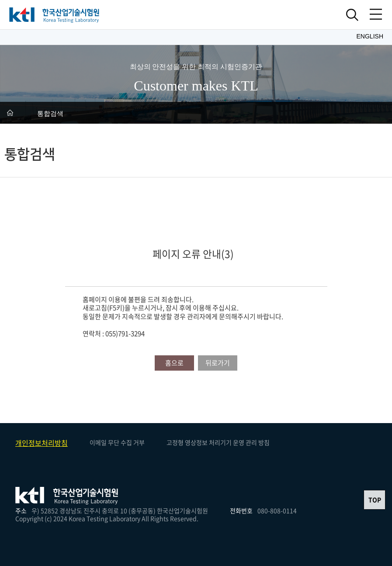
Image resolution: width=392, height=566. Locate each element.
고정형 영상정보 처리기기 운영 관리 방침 (218, 442)
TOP (375, 500)
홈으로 (174, 363)
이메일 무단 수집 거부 (117, 442)
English (370, 36)
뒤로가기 (218, 363)
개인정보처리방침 (42, 443)
